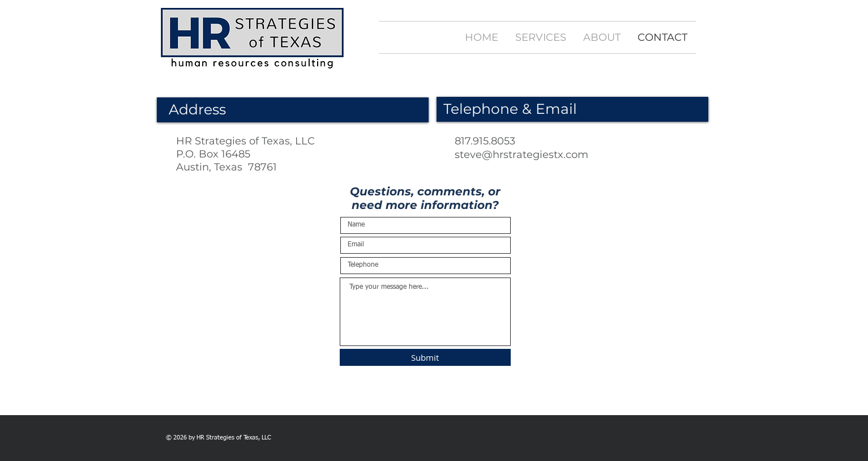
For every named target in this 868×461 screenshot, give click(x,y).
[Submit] (425, 357)
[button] (541, 37)
